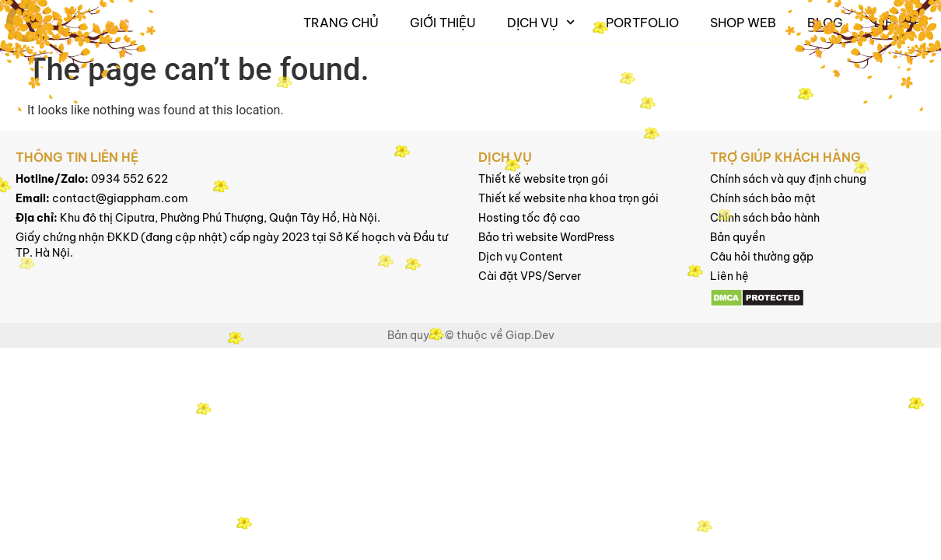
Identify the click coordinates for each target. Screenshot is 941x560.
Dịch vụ (541, 22)
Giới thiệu (443, 23)
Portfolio (642, 23)
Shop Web (743, 23)
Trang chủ (341, 23)
